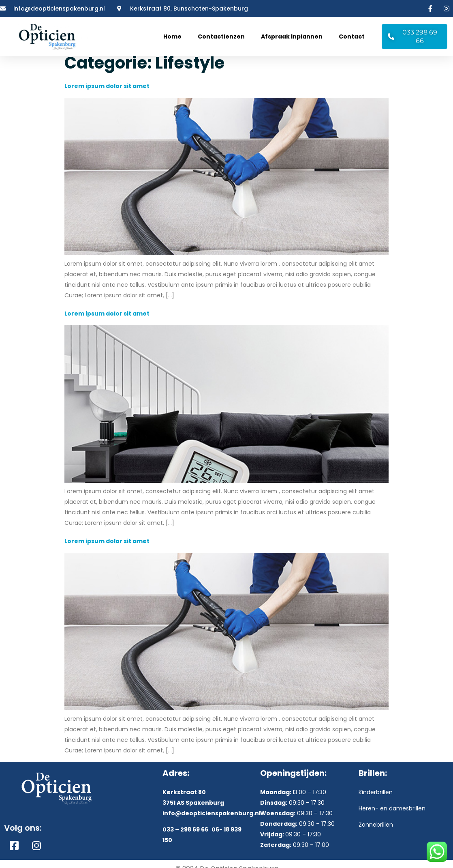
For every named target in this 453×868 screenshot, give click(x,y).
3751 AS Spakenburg (193, 808)
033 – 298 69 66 (185, 835)
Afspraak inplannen (292, 37)
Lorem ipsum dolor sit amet (107, 92)
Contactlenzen (221, 37)
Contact (352, 37)
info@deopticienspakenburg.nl (212, 819)
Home (172, 37)
